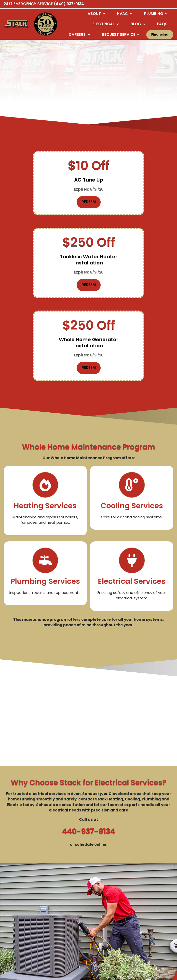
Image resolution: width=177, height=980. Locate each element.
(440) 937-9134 (69, 4)
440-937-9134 (89, 755)
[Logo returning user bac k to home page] (16, 24)
